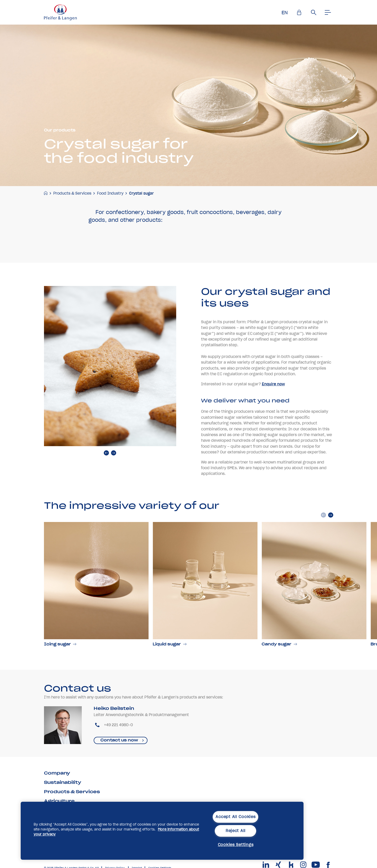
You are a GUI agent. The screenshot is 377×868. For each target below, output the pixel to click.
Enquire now (273, 403)
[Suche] (314, 12)
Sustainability (63, 782)
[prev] (106, 472)
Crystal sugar (141, 193)
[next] (114, 472)
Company (57, 773)
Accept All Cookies (235, 817)
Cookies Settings (236, 845)
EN (285, 13)
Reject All (236, 831)
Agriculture (59, 801)
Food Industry (110, 193)
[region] (162, 831)
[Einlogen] (299, 12)
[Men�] (328, 12)
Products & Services (72, 193)
